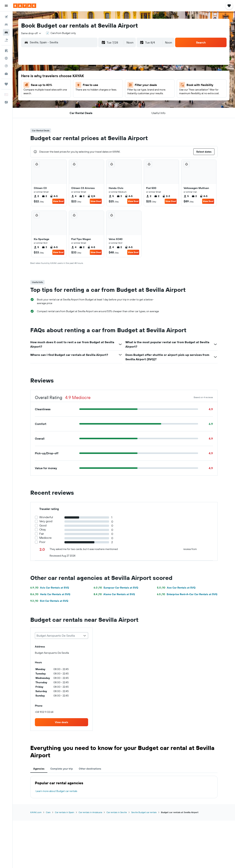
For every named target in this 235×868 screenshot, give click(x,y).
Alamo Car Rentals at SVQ (114, 594)
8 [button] (85, 85)
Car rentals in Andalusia (90, 812)
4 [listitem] (74, 196)
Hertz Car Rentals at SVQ (50, 594)
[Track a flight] (6, 66)
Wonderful (46, 517)
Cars (48, 812)
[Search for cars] (6, 32)
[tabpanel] (124, 787)
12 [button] (59, 94)
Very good (46, 521)
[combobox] (31, 33)
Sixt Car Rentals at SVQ (49, 601)
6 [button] (67, 85)
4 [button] (112, 77)
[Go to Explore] (6, 58)
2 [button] (94, 77)
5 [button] (59, 85)
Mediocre (45, 538)
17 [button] (103, 94)
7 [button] (76, 85)
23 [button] (94, 103)
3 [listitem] (119, 196)
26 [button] (59, 112)
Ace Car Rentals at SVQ (176, 588)
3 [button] (103, 77)
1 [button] (85, 77)
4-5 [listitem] (54, 196)
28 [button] (76, 112)
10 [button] (103, 85)
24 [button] (103, 103)
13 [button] (67, 94)
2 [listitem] (36, 196)
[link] (62, 722)
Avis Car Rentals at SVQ (50, 588)
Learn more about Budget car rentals (56, 791)
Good (43, 525)
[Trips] (6, 84)
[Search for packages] (6, 40)
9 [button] (94, 85)
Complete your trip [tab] (62, 769)
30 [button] (94, 112)
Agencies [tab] (39, 769)
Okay (43, 529)
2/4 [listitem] (91, 196)
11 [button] (111, 85)
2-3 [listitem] (166, 196)
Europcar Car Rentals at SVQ (116, 588)
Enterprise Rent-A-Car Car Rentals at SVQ (187, 594)
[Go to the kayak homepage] (25, 6)
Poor (42, 542)
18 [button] (112, 94)
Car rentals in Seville (117, 812)
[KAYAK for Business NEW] (6, 74)
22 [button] (85, 103)
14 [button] (76, 94)
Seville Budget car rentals (144, 812)
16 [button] (94, 94)
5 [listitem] (111, 196)
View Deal (58, 201)
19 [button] (59, 103)
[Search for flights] (6, 17)
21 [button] (76, 103)
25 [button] (111, 103)
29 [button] (85, 112)
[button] (6, 6)
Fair (42, 534)
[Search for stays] (6, 25)
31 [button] (103, 112)
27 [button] (67, 112)
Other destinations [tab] (90, 769)
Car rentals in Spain (65, 812)
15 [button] (85, 94)
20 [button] (67, 103)
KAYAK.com (36, 812)
